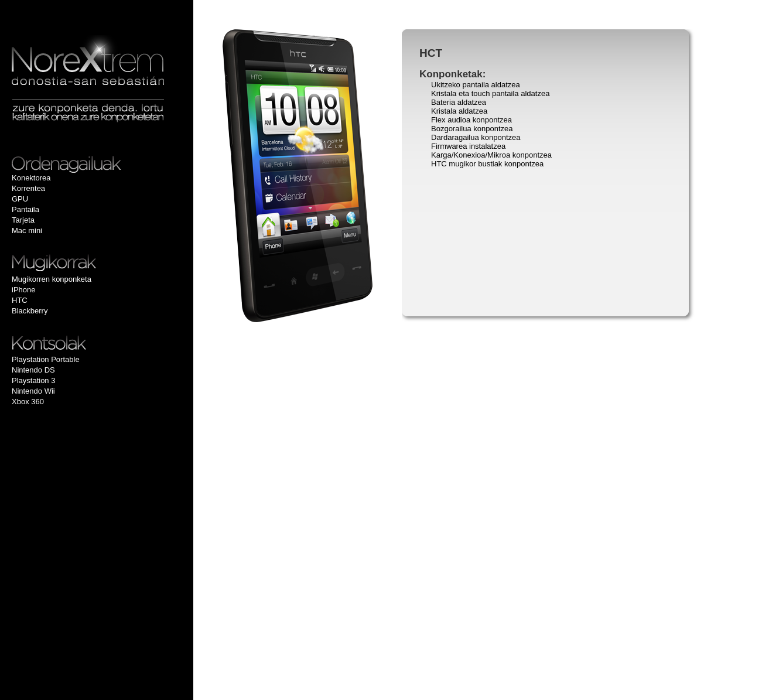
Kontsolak (85, 343)
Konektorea (31, 178)
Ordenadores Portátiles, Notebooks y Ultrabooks (94, 164)
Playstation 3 (33, 380)
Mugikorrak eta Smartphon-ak (85, 264)
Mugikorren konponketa (52, 279)
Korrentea (28, 188)
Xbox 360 (28, 402)
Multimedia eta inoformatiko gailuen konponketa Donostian (88, 60)
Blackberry (30, 311)
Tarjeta (23, 220)
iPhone (23, 290)
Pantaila (25, 209)
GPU (20, 199)
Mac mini (27, 231)
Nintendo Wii (33, 391)
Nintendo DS (33, 370)
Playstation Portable (46, 359)
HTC (20, 300)
